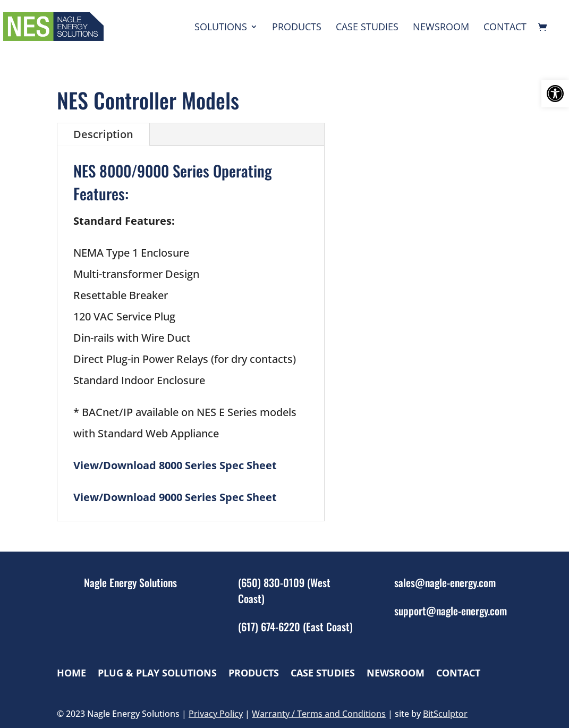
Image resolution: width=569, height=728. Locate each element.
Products (297, 28)
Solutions (221, 28)
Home (71, 673)
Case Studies (367, 28)
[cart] (545, 28)
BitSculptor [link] (445, 714)
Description (103, 134)
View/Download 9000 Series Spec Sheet (175, 497)
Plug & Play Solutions (157, 673)
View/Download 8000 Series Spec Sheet (175, 465)
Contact (505, 28)
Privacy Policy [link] (216, 714)
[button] (555, 94)
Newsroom (441, 28)
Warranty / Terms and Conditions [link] (319, 714)
